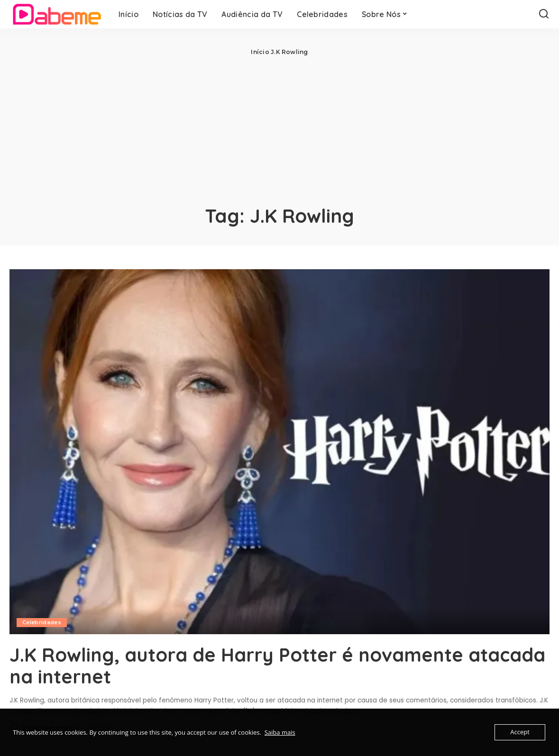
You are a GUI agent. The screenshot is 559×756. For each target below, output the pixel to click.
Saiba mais (280, 732)
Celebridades (42, 622)
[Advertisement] (279, 128)
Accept (520, 732)
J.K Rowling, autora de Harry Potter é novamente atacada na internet (239, 665)
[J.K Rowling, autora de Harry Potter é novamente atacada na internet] (279, 452)
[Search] (544, 14)
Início (260, 52)
